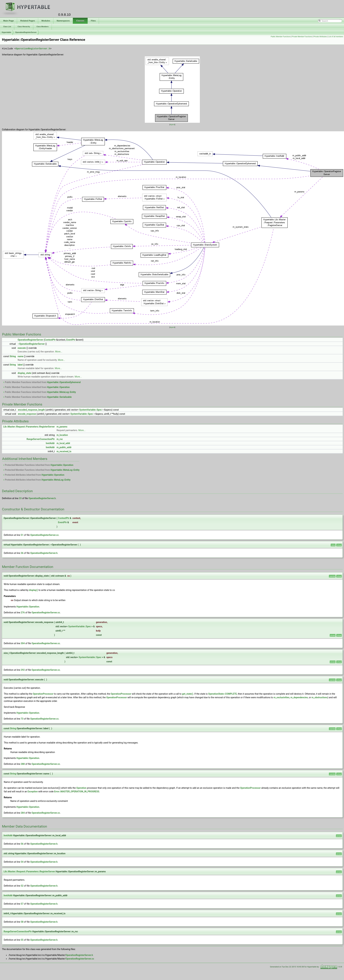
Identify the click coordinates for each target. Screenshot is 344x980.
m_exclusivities (282, 697)
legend (172, 124)
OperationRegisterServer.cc (44, 535)
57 (22, 904)
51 (22, 535)
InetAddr (50, 443)
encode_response (27, 414)
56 (22, 844)
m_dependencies (299, 697)
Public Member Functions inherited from (42, 382)
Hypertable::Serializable (59, 397)
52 (22, 886)
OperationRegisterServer (26, 32)
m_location (62, 435)
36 (22, 553)
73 (22, 719)
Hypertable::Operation (58, 387)
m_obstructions (320, 697)
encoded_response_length (31, 410)
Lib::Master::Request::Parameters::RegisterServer (29, 427)
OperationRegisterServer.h (33, 49)
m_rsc (60, 439)
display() (33, 590)
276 (23, 612)
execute (22, 348)
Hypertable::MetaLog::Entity (61, 392)
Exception (33, 791)
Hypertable (6, 32)
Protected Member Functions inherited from (38, 465)
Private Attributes (320, 37)
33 (20, 498)
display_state (24, 373)
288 (23, 764)
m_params (62, 427)
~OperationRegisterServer (31, 344)
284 (23, 813)
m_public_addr (64, 447)
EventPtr (71, 340)
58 (22, 922)
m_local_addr (63, 443)
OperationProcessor (43, 694)
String (13, 356)
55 (22, 940)
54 (22, 862)
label (20, 365)
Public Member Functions (281, 37)
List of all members (336, 37)
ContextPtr (50, 340)
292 (23, 670)
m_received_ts (64, 451)
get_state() (188, 694)
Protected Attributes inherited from (34, 475)
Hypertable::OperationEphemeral (64, 382)
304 (23, 643)
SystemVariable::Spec (90, 410)
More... (59, 352)
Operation (81, 788)
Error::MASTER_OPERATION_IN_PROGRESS (77, 791)
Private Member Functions (302, 37)
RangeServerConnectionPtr (41, 439)
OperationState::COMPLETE (223, 694)
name (21, 356)
